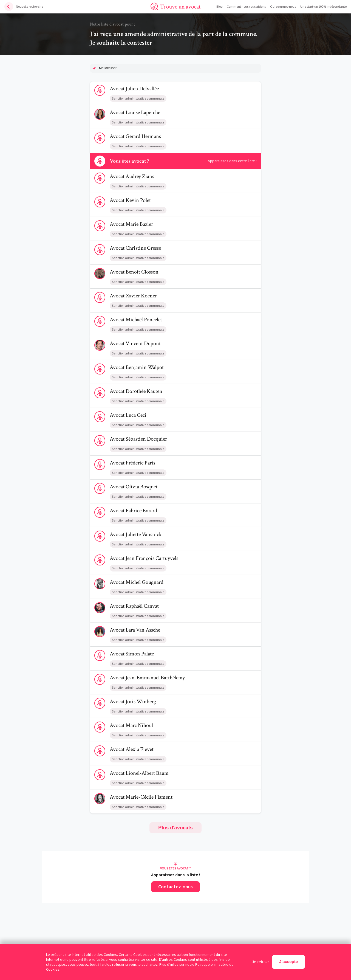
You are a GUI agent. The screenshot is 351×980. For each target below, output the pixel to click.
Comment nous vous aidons (246, 6)
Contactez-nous (175, 887)
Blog (219, 6)
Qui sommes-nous (283, 6)
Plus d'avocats (175, 828)
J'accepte (288, 961)
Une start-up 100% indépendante (323, 6)
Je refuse (261, 962)
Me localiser (108, 68)
